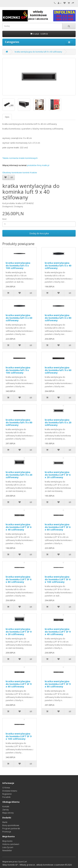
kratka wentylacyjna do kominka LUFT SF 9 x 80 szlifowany (58, 684)
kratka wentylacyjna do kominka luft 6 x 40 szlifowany (58, 265)
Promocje (7, 832)
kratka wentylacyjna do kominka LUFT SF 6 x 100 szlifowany (58, 579)
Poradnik (6, 797)
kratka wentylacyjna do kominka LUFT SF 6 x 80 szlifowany (19, 579)
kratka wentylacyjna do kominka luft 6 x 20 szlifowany (58, 422)
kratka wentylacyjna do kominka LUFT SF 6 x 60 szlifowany (58, 527)
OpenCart (22, 862)
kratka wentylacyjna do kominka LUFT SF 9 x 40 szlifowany (58, 632)
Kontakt (6, 807)
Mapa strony (8, 813)
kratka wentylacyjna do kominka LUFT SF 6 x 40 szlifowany (19, 527)
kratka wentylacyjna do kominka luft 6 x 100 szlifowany (18, 265)
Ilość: (5, 219)
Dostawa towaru (10, 791)
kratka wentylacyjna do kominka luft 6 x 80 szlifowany (58, 318)
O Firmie (6, 788)
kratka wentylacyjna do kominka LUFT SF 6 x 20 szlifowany (58, 475)
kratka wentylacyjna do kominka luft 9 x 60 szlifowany (58, 370)
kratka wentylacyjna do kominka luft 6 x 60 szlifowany (19, 318)
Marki (5, 822)
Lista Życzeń (8, 847)
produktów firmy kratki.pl (38, 165)
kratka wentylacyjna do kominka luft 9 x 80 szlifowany (19, 422)
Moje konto (7, 841)
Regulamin (7, 794)
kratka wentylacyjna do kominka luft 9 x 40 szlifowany (38, 52)
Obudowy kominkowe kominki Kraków (20, 173)
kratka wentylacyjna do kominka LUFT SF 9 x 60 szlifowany (19, 684)
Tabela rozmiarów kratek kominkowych (20, 158)
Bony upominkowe (11, 825)
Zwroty (6, 810)
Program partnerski (11, 828)
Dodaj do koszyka (39, 233)
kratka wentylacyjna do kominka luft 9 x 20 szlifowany (19, 475)
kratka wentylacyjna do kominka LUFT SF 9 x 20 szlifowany (19, 632)
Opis (7, 117)
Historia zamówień (11, 844)
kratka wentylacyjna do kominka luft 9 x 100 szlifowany (18, 370)
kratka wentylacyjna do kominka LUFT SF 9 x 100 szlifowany (19, 736)
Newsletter (7, 850)
